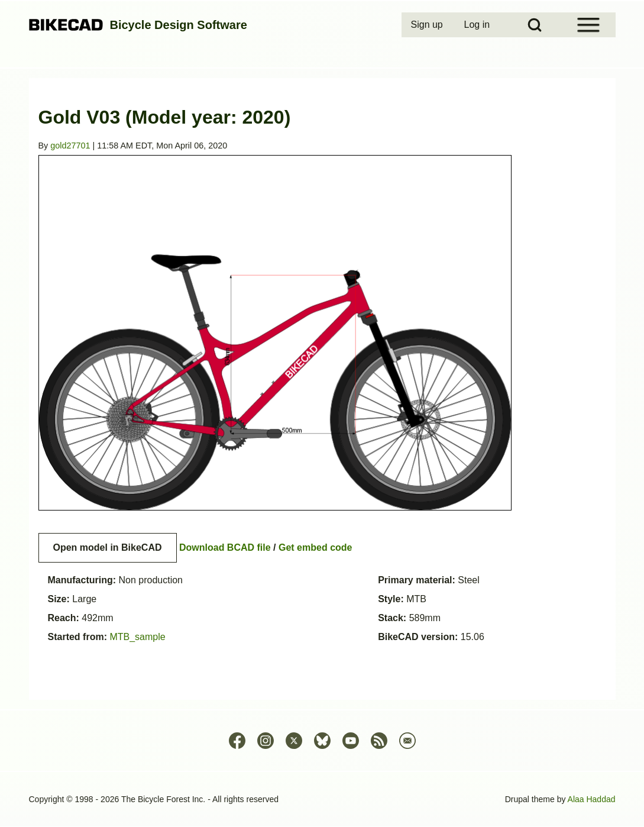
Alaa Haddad (592, 799)
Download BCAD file (225, 547)
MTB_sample (137, 637)
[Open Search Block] (535, 25)
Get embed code (315, 547)
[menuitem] (428, 25)
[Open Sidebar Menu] (588, 25)
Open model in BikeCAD (108, 547)
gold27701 (70, 146)
